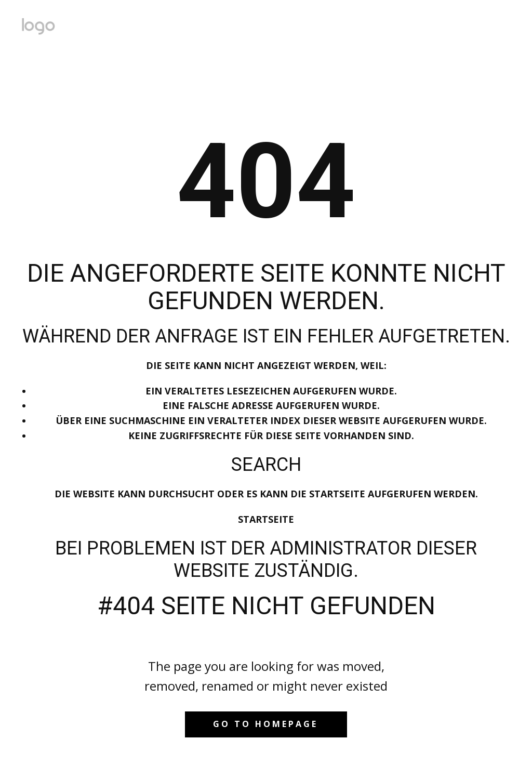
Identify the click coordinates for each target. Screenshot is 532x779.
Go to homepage (265, 724)
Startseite (266, 519)
